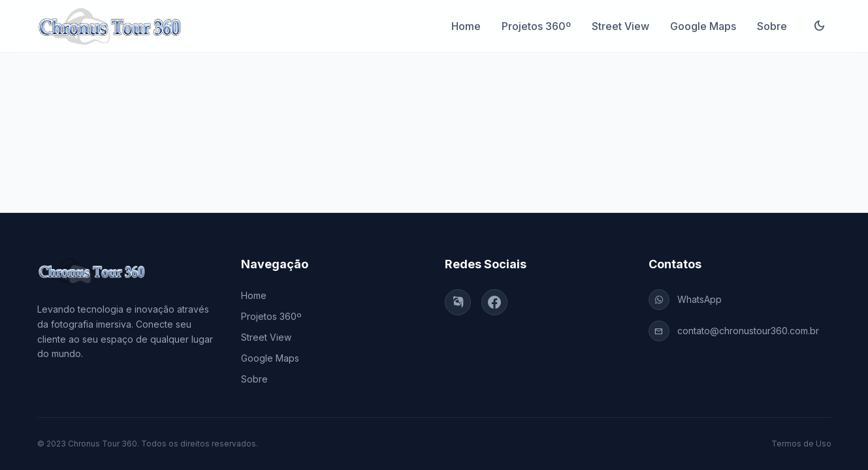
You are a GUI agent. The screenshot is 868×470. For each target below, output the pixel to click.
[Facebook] (494, 302)
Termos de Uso (801, 444)
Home (466, 26)
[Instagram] (458, 302)
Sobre (772, 26)
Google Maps (703, 26)
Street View (620, 26)
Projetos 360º (536, 26)
